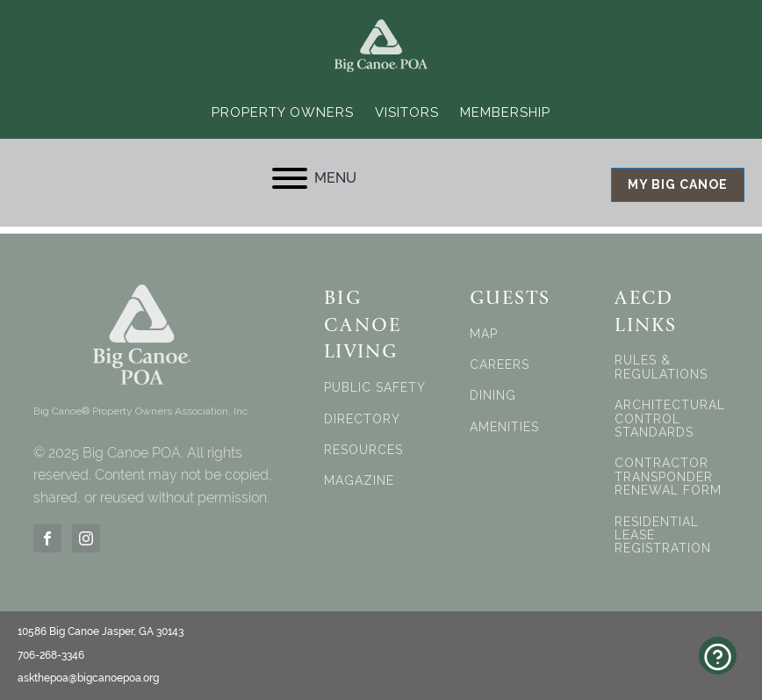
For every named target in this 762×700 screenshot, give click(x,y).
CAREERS (500, 365)
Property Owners (283, 112)
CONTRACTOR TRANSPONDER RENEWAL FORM (668, 477)
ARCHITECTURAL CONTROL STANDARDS (670, 419)
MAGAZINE (359, 481)
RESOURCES (363, 450)
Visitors (407, 112)
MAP (484, 334)
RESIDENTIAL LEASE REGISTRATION (663, 536)
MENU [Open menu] (314, 178)
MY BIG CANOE (678, 184)
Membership (505, 112)
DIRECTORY (362, 419)
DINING (493, 396)
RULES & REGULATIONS (661, 367)
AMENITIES (504, 427)
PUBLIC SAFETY (375, 388)
